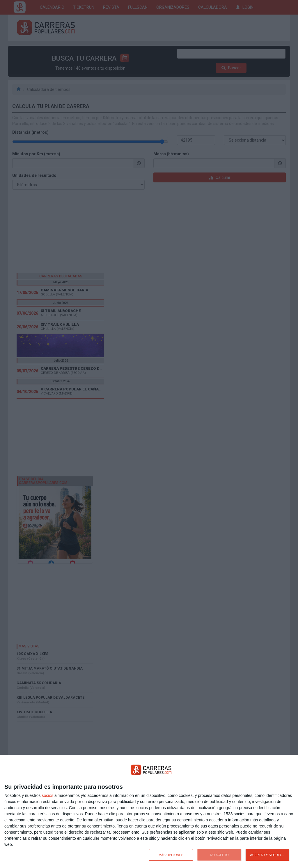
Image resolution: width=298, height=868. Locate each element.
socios (47, 795)
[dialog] (149, 811)
